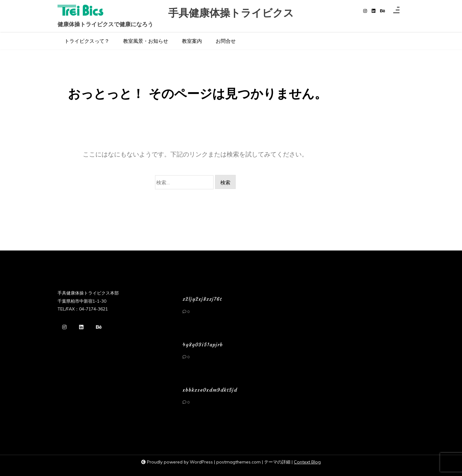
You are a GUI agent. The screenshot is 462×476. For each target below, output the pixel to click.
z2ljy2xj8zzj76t (202, 299)
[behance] (383, 11)
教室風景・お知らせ (146, 41)
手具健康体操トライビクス (231, 13)
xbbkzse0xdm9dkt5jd (210, 390)
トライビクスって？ (87, 41)
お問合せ (226, 41)
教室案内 (192, 41)
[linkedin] (374, 11)
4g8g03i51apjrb (203, 345)
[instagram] (365, 11)
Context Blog (307, 462)
